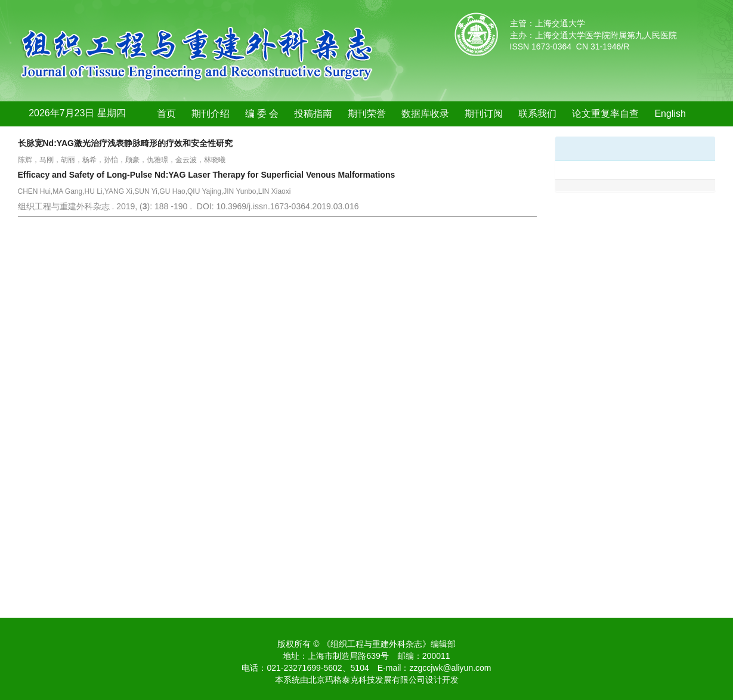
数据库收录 (425, 114)
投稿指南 (313, 114)
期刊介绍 (211, 114)
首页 (166, 114)
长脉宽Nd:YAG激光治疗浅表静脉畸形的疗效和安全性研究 (125, 143)
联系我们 (537, 114)
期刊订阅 (484, 114)
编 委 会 (262, 114)
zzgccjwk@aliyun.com (450, 668)
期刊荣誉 (367, 114)
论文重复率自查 (605, 114)
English (670, 114)
